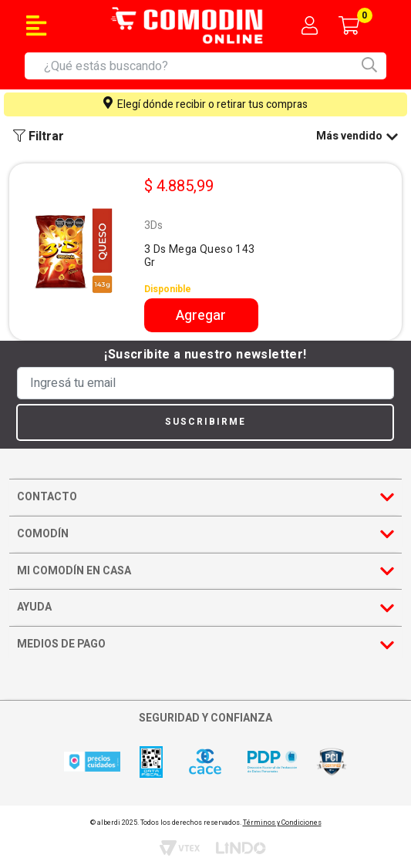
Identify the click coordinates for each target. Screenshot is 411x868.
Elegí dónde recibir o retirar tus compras (205, 104)
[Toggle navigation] (36, 25)
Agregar (201, 316)
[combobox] (215, 66)
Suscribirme (205, 422)
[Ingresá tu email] (205, 383)
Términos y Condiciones (282, 823)
